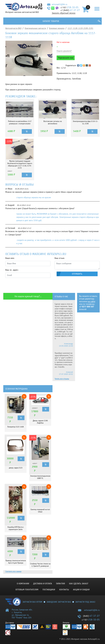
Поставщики (49, 590)
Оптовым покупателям (27, 590)
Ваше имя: (10, 258)
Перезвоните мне (66, 58)
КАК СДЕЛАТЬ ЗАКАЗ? (79, 584)
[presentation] (26, 285)
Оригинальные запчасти (35, 28)
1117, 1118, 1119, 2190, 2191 (80, 28)
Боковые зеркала (57, 28)
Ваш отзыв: (60, 258)
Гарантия (60, 584)
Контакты (64, 590)
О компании (23, 584)
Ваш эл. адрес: (12, 270)
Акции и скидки (81, 590)
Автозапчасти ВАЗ (13, 28)
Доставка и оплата (43, 584)
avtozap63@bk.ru (59, 4)
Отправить (77, 274)
